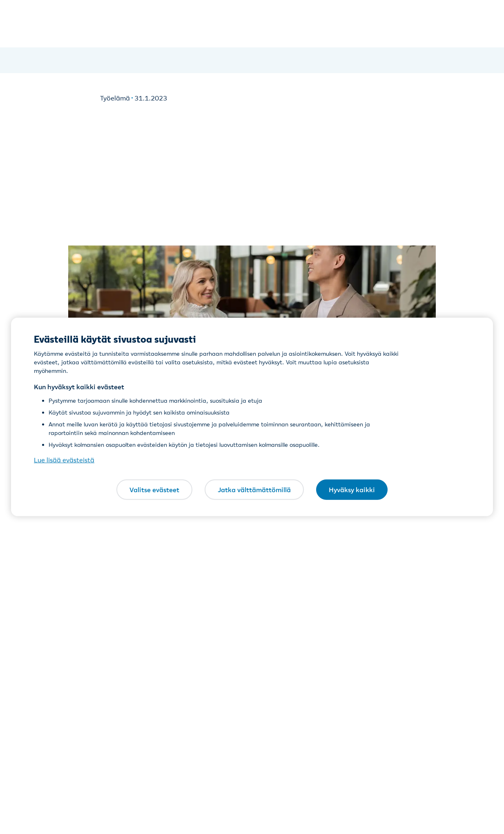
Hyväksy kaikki (352, 489)
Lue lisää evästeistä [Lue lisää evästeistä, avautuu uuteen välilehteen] (64, 460)
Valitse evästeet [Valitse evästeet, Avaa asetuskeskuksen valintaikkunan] (154, 489)
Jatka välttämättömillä (254, 489)
